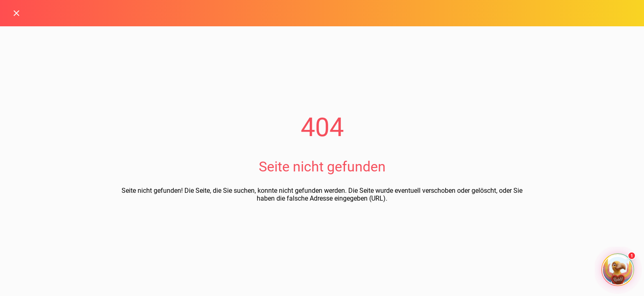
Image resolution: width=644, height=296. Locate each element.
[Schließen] (16, 13)
